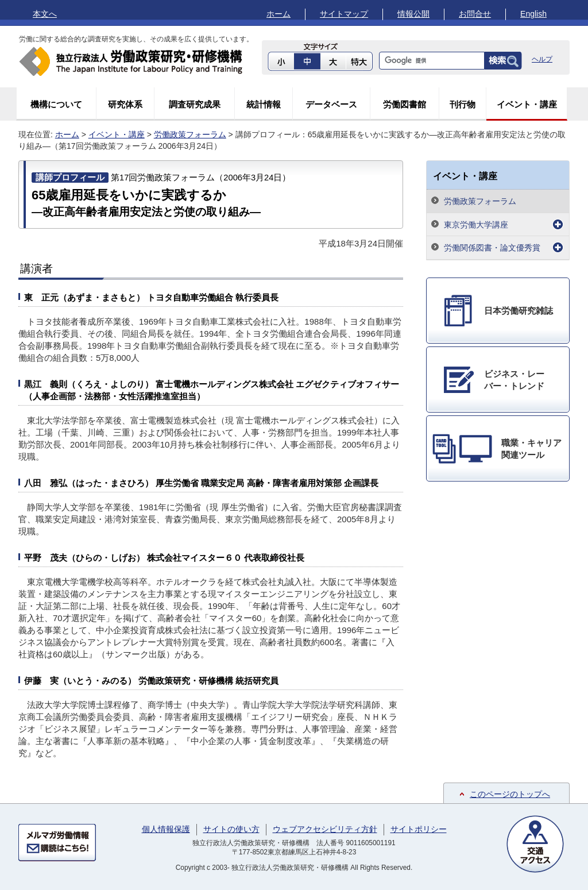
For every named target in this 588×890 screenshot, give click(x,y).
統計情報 (264, 104)
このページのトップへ (510, 794)
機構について (56, 104)
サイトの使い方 (231, 829)
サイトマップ (344, 14)
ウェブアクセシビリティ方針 (325, 829)
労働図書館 (405, 104)
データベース (331, 104)
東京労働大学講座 (476, 225)
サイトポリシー (419, 829)
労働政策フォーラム (190, 134)
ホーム (278, 14)
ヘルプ (542, 59)
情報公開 (413, 14)
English (533, 14)
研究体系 (125, 104)
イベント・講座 (527, 104)
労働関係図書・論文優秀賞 (492, 248)
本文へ (45, 14)
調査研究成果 (195, 104)
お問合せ (475, 14)
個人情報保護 (166, 829)
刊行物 (463, 104)
